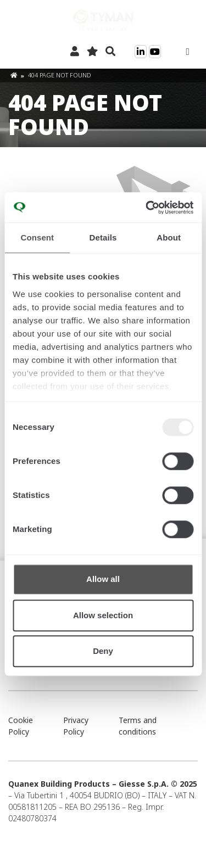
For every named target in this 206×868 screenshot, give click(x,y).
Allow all (103, 579)
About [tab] (169, 237)
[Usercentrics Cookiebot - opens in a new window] (147, 208)
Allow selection (103, 615)
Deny (103, 651)
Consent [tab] (37, 237)
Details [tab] (103, 237)
